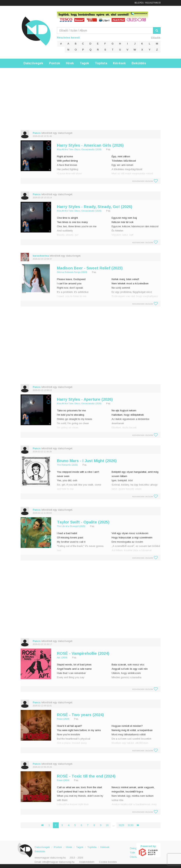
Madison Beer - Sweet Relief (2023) (90, 268)
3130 (130, 825)
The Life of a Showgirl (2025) (71, 526)
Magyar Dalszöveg (36, 31)
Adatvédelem (87, 862)
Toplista (101, 63)
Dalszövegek (33, 63)
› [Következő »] (140, 825)
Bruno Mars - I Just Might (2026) (87, 461)
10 (107, 825)
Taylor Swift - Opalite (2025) (83, 522)
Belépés (139, 3)
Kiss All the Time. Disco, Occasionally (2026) (79, 149)
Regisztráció (153, 3)
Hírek (70, 63)
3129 (121, 825)
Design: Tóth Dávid (133, 850)
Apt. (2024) (62, 657)
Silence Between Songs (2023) (72, 272)
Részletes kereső (68, 38)
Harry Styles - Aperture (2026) (85, 399)
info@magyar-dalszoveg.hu (58, 862)
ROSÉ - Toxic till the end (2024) (86, 776)
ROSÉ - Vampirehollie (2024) (83, 653)
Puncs (37, 133)
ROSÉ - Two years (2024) (80, 715)
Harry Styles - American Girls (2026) (90, 145)
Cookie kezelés (108, 862)
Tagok (84, 63)
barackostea (41, 256)
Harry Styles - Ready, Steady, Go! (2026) (95, 207)
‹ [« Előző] (44, 825)
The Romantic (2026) (67, 465)
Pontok (55, 63)
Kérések (119, 63)
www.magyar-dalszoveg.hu (50, 858)
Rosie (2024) (63, 719)
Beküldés (139, 63)
